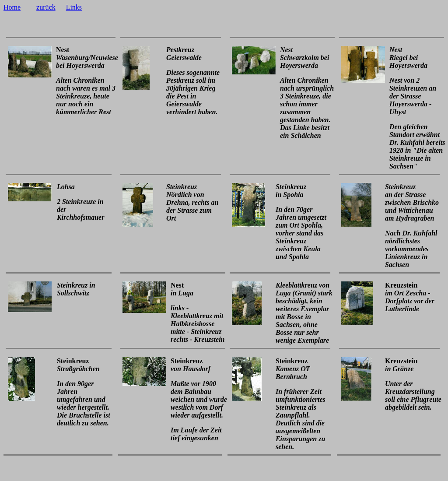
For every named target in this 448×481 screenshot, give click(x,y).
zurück (46, 7)
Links (74, 7)
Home (12, 7)
